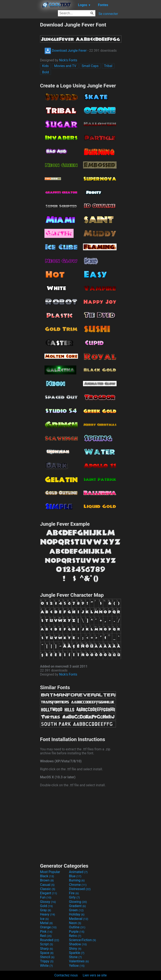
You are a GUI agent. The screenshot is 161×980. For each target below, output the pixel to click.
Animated (78, 872)
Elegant (49, 893)
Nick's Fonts (68, 60)
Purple (77, 932)
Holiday (77, 914)
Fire (74, 893)
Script (47, 944)
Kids (45, 66)
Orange (48, 927)
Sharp (47, 949)
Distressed (80, 889)
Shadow (78, 944)
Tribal (108, 66)
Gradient (77, 906)
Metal (46, 923)
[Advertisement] (20, 85)
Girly (74, 897)
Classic (48, 889)
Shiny (75, 949)
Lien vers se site (95, 975)
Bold (45, 72)
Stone (75, 957)
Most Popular (50, 872)
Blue (75, 876)
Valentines (79, 961)
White (46, 966)
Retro (75, 936)
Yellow (77, 966)
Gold (46, 906)
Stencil (47, 957)
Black (47, 876)
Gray (45, 910)
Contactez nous (66, 975)
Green (76, 910)
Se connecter (108, 14)
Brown (47, 880)
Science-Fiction (82, 940)
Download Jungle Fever (66, 51)
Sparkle (77, 953)
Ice (44, 919)
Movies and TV (65, 66)
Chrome (78, 885)
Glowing (78, 902)
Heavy (47, 914)
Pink (46, 932)
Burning (77, 880)
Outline (77, 927)
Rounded (50, 940)
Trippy (47, 961)
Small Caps (90, 66)
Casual (47, 885)
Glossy (48, 902)
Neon (75, 923)
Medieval (79, 919)
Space (47, 953)
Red (46, 936)
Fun (46, 897)
